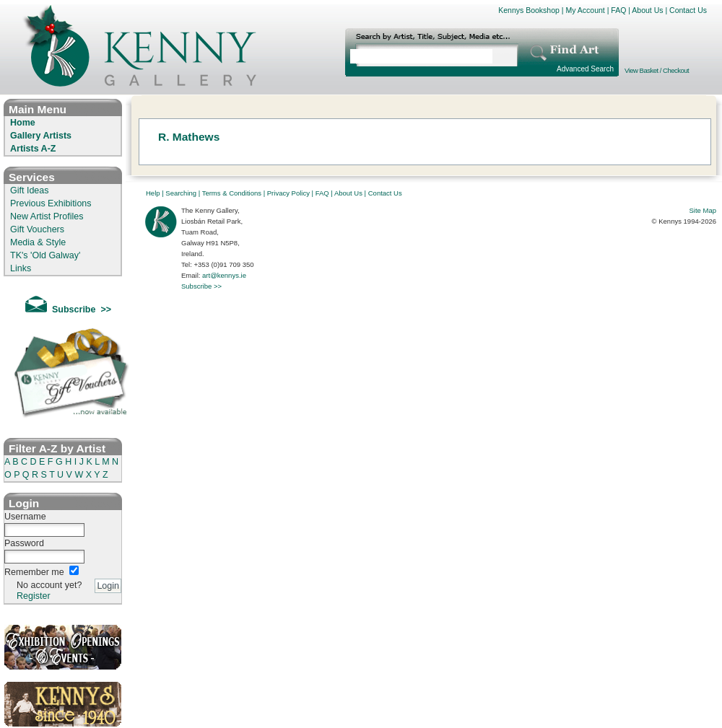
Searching (181, 193)
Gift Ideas (30, 190)
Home (23, 123)
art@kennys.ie (224, 275)
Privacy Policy (288, 193)
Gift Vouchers (37, 229)
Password (24, 543)
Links (21, 268)
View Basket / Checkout (657, 70)
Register (34, 596)
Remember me (34, 572)
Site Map (703, 210)
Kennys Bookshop (529, 10)
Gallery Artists (41, 136)
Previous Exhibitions (51, 203)
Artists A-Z (33, 149)
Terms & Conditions (232, 193)
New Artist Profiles (47, 216)
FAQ (618, 10)
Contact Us (688, 10)
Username (25, 517)
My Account (585, 10)
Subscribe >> (201, 286)
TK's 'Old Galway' (45, 255)
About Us (647, 10)
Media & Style (38, 242)
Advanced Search (585, 69)
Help (153, 193)
